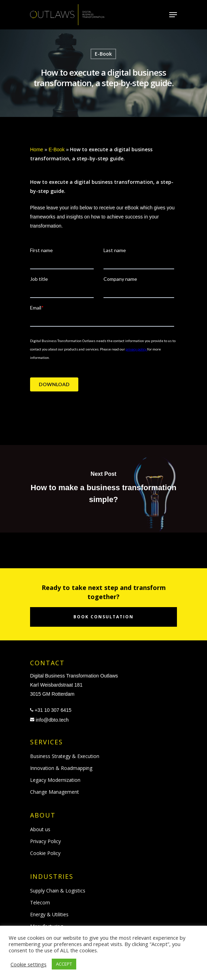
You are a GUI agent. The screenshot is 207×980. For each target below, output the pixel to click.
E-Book (103, 54)
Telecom (40, 902)
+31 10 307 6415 (53, 710)
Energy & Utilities (49, 914)
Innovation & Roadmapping (61, 768)
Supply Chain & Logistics (58, 891)
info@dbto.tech (52, 720)
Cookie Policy (45, 853)
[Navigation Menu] (173, 15)
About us (40, 829)
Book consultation (103, 617)
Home (37, 150)
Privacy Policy (45, 841)
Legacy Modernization (55, 780)
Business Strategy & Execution (65, 756)
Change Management (55, 792)
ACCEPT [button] (64, 964)
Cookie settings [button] (28, 964)
